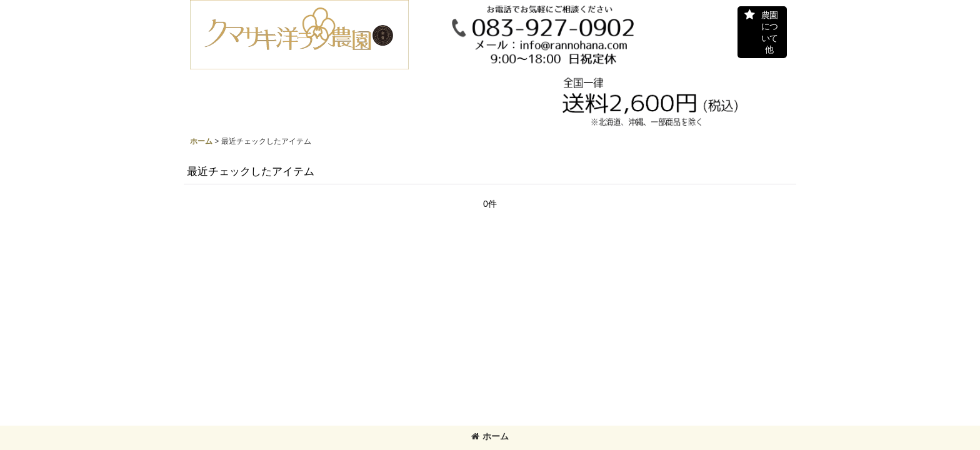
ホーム (490, 436)
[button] (762, 32)
